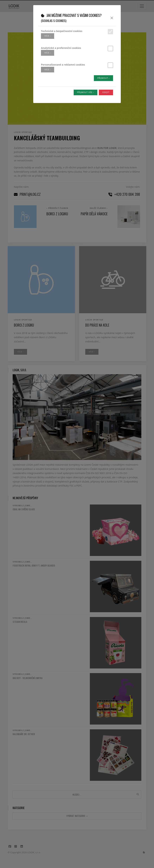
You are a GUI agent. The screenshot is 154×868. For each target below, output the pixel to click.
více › (48, 36)
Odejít (106, 92)
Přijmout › (103, 78)
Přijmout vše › (86, 92)
